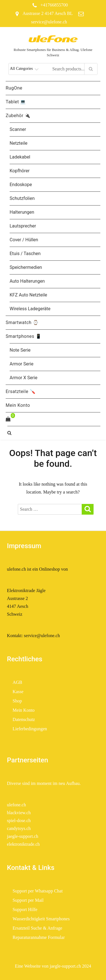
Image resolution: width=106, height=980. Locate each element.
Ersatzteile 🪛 (20, 391)
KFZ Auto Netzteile (28, 295)
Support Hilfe (25, 909)
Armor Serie (21, 364)
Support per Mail (28, 900)
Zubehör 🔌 (18, 116)
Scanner (18, 129)
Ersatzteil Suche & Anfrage (38, 928)
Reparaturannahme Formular (39, 937)
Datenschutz (24, 719)
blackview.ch (19, 813)
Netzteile (19, 143)
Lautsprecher (23, 226)
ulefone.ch (17, 805)
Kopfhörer (20, 171)
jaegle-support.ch (23, 836)
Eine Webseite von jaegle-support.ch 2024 (53, 966)
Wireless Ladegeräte (30, 309)
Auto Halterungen (27, 281)
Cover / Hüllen (24, 240)
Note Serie (20, 350)
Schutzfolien (22, 198)
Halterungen (22, 212)
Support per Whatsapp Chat (38, 891)
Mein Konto (18, 405)
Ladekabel (20, 157)
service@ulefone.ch (49, 22)
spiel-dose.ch (19, 821)
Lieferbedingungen (31, 729)
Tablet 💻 (16, 102)
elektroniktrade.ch (23, 844)
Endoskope (21, 185)
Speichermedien (26, 267)
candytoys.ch (19, 828)
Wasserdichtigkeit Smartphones (41, 919)
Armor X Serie (23, 378)
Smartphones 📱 (23, 336)
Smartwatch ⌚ (22, 322)
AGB (18, 682)
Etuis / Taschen (25, 254)
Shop (17, 701)
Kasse (18, 692)
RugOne (14, 88)
